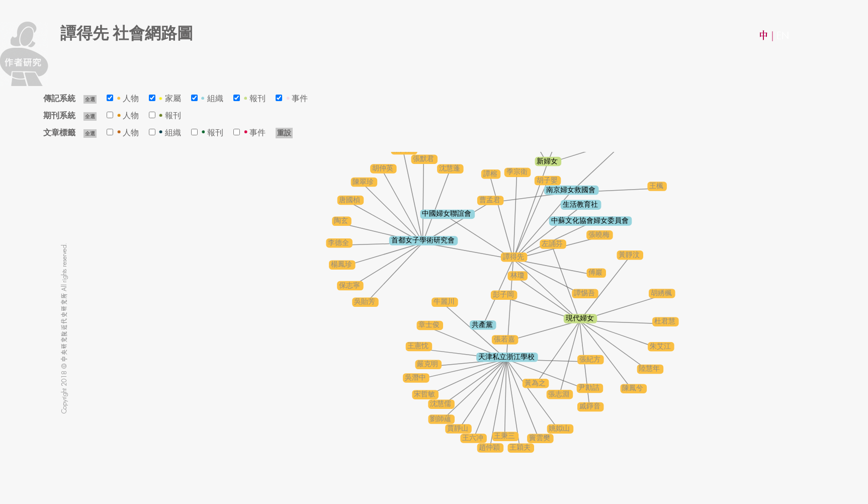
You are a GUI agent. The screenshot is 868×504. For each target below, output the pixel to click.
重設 (284, 133)
